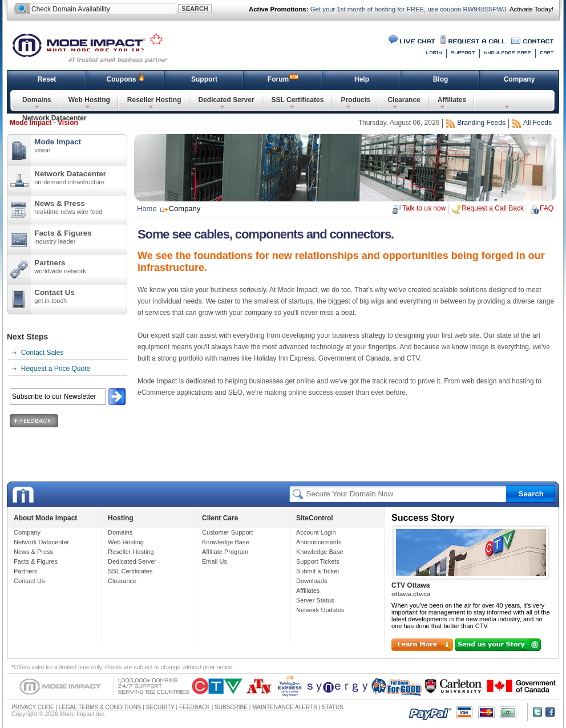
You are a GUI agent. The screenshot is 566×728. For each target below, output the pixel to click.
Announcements (319, 542)
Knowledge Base (226, 542)
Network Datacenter (54, 118)
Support (204, 79)
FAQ (547, 208)
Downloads (312, 581)
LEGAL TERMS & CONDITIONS (100, 707)
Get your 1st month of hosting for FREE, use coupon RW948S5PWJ (408, 9)
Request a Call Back (493, 208)
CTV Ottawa (411, 585)
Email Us (215, 561)
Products (355, 100)
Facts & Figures (80, 237)
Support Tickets (318, 561)
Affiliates (452, 100)
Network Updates (320, 610)
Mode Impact (97, 47)
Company (519, 79)
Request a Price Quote (56, 369)
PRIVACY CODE (33, 707)
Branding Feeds (481, 123)
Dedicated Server (227, 100)
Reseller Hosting (154, 100)
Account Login (316, 532)
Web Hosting (89, 100)
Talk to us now (424, 208)
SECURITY (160, 707)
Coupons (122, 79)
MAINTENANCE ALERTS (285, 707)
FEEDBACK (195, 707)
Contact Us (80, 296)
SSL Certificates (298, 100)
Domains (37, 100)
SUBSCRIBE (231, 707)
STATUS (333, 707)
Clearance (404, 100)
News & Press (80, 207)
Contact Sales (43, 353)
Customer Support (227, 532)
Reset (47, 79)
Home (147, 209)
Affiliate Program (225, 552)
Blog (441, 79)
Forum (278, 79)
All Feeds (537, 123)
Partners (80, 266)
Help (362, 79)
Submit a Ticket (318, 571)
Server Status (315, 600)
